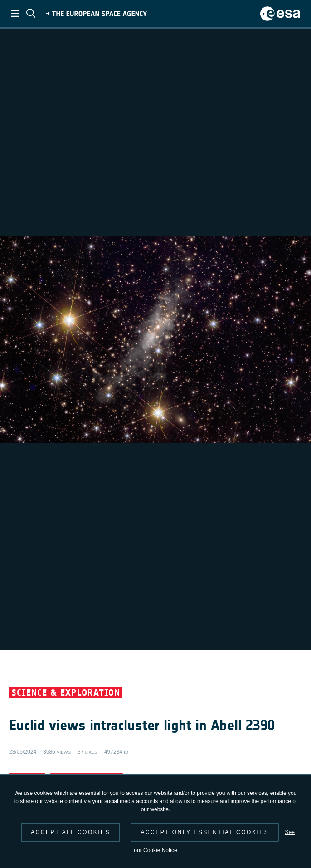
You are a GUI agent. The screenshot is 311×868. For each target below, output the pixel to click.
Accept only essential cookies (205, 832)
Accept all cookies (70, 832)
